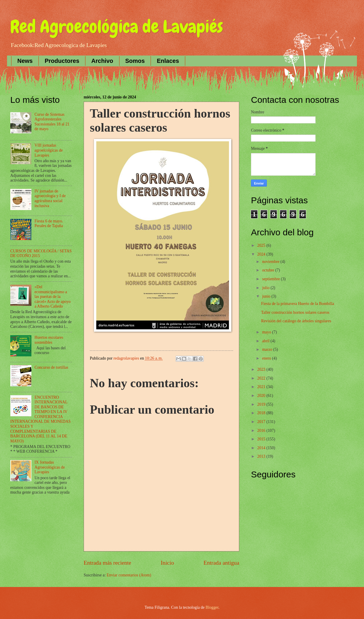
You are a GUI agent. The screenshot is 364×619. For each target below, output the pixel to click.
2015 (262, 439)
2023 (262, 369)
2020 (262, 396)
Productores (62, 61)
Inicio (167, 563)
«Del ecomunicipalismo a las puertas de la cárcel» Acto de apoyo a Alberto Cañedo (53, 297)
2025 (262, 245)
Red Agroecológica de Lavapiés (117, 27)
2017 (262, 422)
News (25, 61)
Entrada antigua (221, 563)
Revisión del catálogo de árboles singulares (296, 321)
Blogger (212, 607)
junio (267, 296)
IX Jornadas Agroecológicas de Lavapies (50, 467)
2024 (262, 254)
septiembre (272, 279)
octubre (269, 270)
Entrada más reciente (107, 563)
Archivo (102, 61)
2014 (262, 448)
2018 (262, 413)
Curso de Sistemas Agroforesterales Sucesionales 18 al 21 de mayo (52, 122)
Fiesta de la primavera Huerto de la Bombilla (298, 304)
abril (266, 341)
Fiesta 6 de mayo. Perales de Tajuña (49, 224)
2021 (262, 387)
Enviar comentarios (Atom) (129, 575)
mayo (267, 332)
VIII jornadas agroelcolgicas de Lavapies (49, 150)
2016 (262, 431)
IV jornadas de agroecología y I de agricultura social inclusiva (50, 198)
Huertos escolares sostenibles (49, 340)
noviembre (271, 262)
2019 (262, 404)
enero (267, 358)
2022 (262, 378)
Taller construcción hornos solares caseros (295, 312)
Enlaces (168, 61)
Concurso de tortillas (52, 367)
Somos (135, 61)
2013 (262, 456)
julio (266, 288)
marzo (268, 349)
